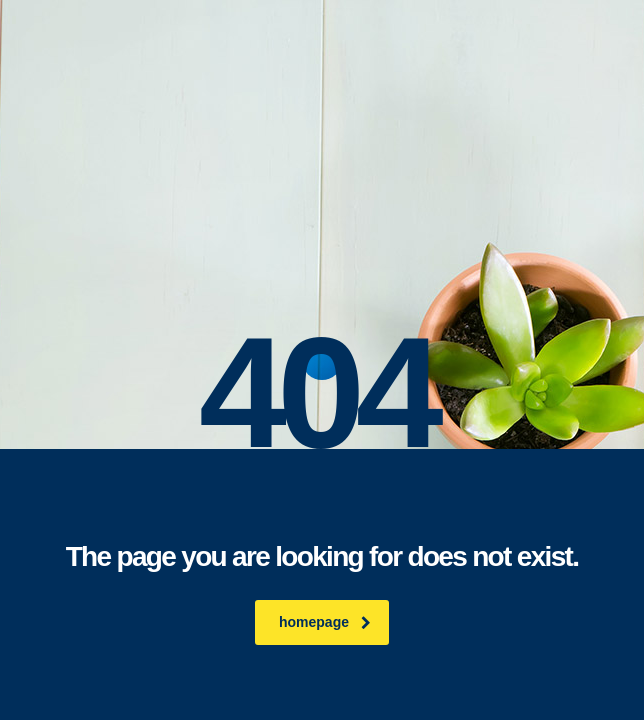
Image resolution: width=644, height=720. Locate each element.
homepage (325, 622)
